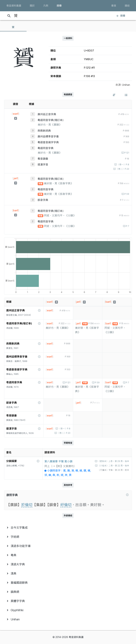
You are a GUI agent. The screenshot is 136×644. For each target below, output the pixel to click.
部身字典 (43, 200)
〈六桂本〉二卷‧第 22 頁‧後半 (113, 466)
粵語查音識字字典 (48, 142)
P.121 (126, 153)
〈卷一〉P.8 (123, 165)
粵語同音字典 (46, 148)
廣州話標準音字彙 (48, 137)
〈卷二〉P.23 (122, 169)
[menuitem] (68, 528)
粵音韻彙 (43, 159)
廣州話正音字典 (47, 114)
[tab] (13, 27)
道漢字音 (43, 165)
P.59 (127, 194)
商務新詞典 (44, 131)
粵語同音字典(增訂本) (51, 120)
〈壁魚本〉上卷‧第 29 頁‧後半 (113, 461)
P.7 (127, 226)
